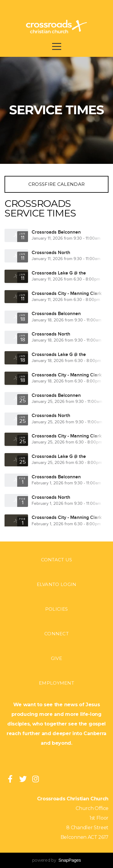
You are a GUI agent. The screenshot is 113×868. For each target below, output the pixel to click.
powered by (57, 860)
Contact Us (57, 560)
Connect (56, 634)
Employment (56, 683)
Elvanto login (57, 584)
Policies (56, 609)
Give (56, 658)
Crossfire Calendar (56, 184)
